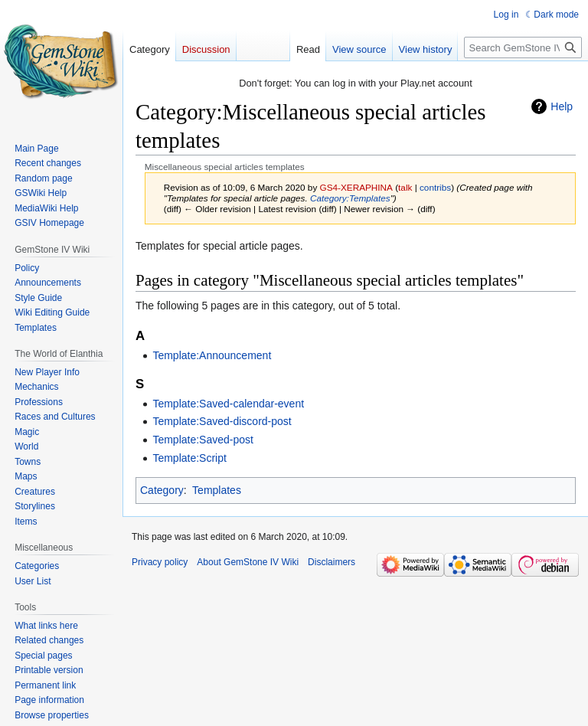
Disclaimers (332, 562)
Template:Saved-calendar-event (228, 404)
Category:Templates (350, 198)
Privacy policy (160, 562)
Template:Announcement (212, 355)
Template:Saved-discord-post (222, 421)
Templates (217, 490)
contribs (435, 187)
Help (562, 106)
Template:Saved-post (203, 440)
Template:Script (189, 458)
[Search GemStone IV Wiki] (523, 47)
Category (162, 490)
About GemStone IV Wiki (248, 562)
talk (405, 187)
